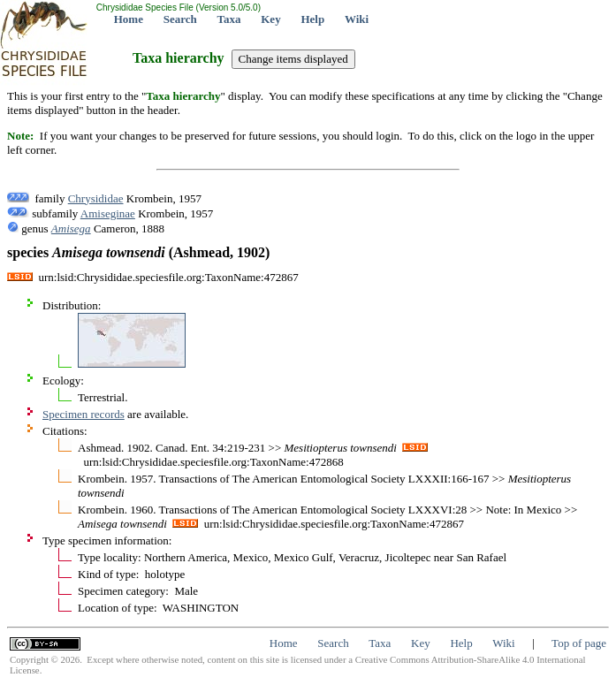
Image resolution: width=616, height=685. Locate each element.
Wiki (357, 19)
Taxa (229, 19)
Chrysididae (96, 198)
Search (180, 19)
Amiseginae (108, 213)
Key (270, 19)
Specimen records (84, 414)
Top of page (579, 643)
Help (312, 19)
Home (129, 19)
